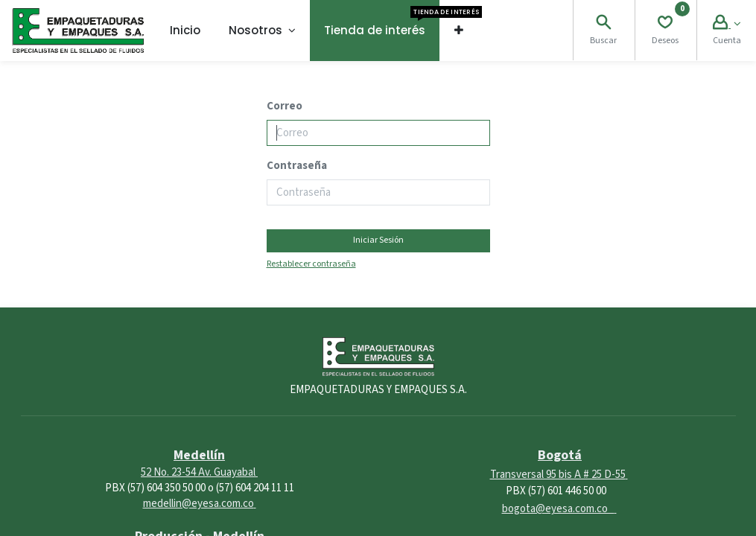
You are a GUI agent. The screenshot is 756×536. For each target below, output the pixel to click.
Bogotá (560, 455)
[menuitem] (185, 31)
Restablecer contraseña (311, 264)
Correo (285, 106)
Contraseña (297, 166)
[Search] (603, 24)
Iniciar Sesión (378, 240)
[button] (458, 31)
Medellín (199, 455)
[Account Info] (727, 24)
